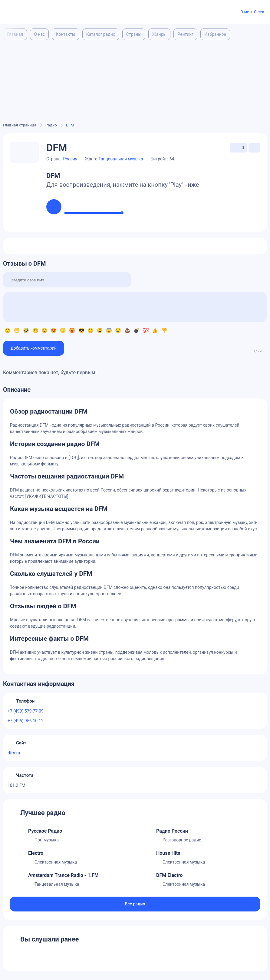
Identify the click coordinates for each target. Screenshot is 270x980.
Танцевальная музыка (121, 159)
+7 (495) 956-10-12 (26, 721)
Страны (134, 34)
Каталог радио (101, 34)
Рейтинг (185, 34)
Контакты (65, 34)
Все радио (135, 904)
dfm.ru (14, 753)
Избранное (215, 34)
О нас (39, 34)
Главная (15, 34)
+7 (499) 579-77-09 (26, 711)
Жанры (159, 34)
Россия (70, 159)
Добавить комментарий (34, 348)
